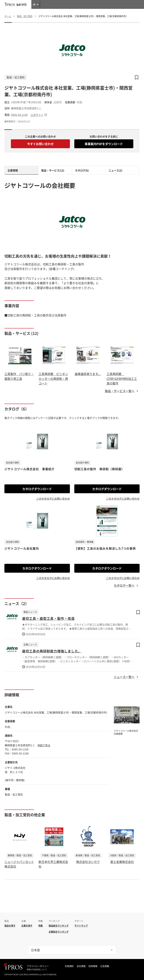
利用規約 (69, 966)
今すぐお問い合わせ (40, 144)
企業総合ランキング (59, 932)
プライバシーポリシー (38, 966)
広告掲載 (105, 966)
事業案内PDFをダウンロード (104, 144)
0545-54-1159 (19, 115)
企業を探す (27, 926)
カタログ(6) (82, 170)
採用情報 (93, 966)
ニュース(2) (115, 170)
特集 (41, 926)
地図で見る (44, 745)
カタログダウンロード (37, 489)
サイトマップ (81, 926)
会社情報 (81, 966)
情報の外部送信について (37, 969)
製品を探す (10, 926)
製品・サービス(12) (53, 170)
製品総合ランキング (59, 926)
